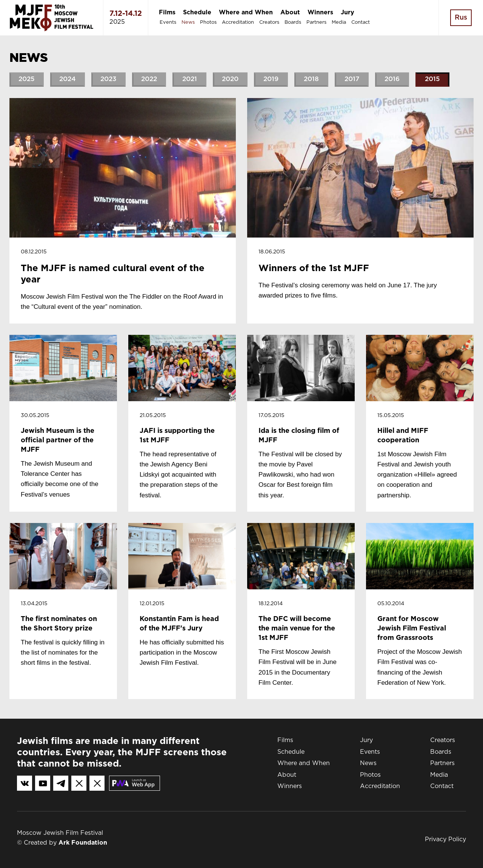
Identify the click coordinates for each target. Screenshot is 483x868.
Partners (316, 22)
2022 (149, 79)
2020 (230, 79)
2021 (190, 79)
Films (167, 13)
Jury (348, 13)
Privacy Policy (445, 840)
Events (168, 22)
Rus (461, 18)
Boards (293, 22)
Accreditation (238, 22)
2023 (108, 79)
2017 (352, 79)
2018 (311, 79)
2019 (271, 79)
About (290, 13)
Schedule (197, 13)
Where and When (246, 13)
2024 (68, 79)
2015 (432, 79)
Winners (320, 13)
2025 (27, 79)
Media (339, 22)
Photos (208, 22)
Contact (361, 22)
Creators (269, 22)
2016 (392, 79)
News (188, 22)
